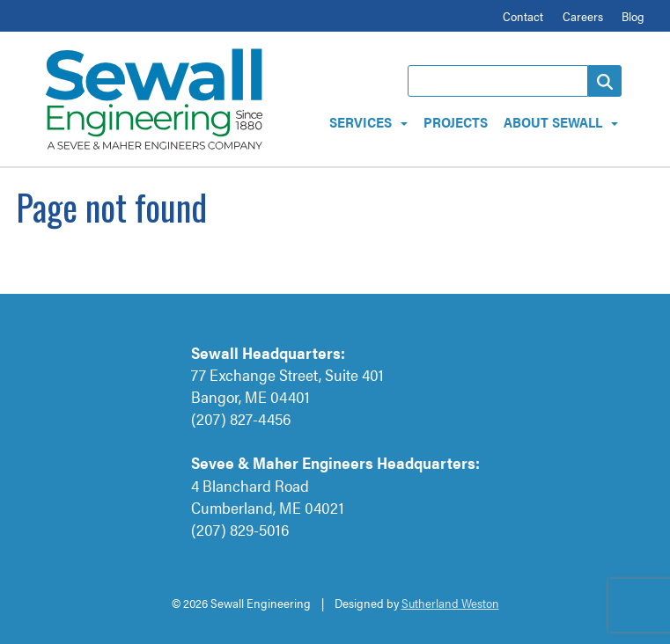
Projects (456, 122)
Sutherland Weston (450, 603)
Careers (583, 16)
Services (361, 122)
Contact (523, 16)
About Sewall (553, 122)
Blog (633, 16)
